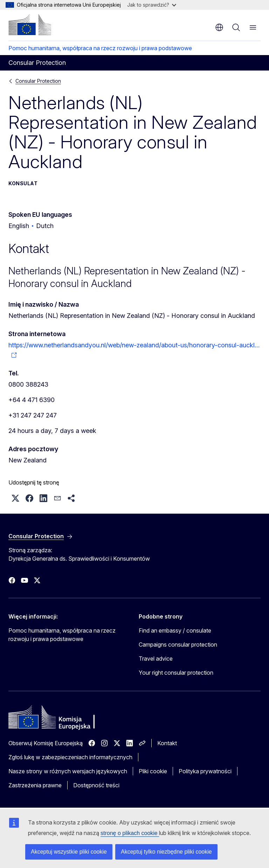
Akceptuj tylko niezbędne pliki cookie (166, 852)
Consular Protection (38, 81)
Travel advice (156, 659)
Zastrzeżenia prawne (35, 785)
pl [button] (219, 27)
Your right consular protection (176, 673)
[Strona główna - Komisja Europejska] (30, 25)
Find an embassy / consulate (175, 630)
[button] (15, 498)
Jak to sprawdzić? (152, 5)
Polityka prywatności (205, 771)
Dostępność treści (96, 785)
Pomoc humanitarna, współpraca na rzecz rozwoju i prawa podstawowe (100, 48)
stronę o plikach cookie (130, 833)
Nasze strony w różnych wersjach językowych (68, 771)
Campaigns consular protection (178, 645)
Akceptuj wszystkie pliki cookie (69, 852)
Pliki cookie (153, 771)
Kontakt (167, 743)
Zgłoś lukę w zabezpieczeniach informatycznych (70, 757)
